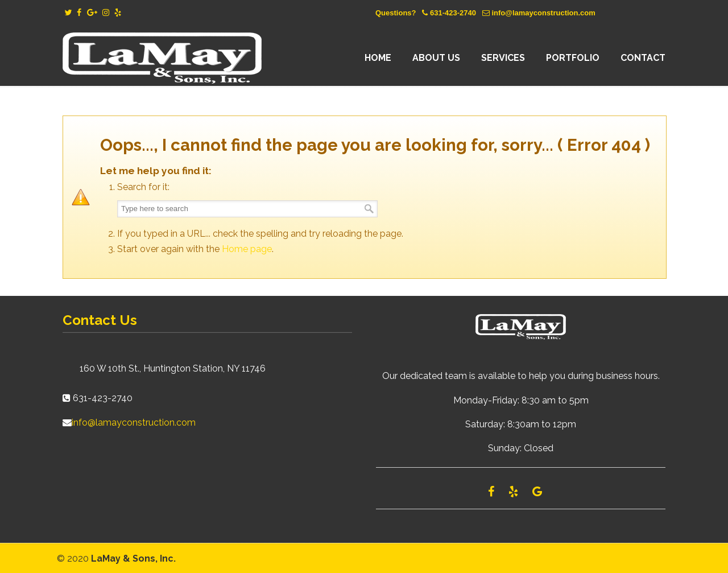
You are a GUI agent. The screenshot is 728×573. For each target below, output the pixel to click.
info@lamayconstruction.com (543, 13)
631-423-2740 (453, 13)
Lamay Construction (162, 58)
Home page (247, 249)
